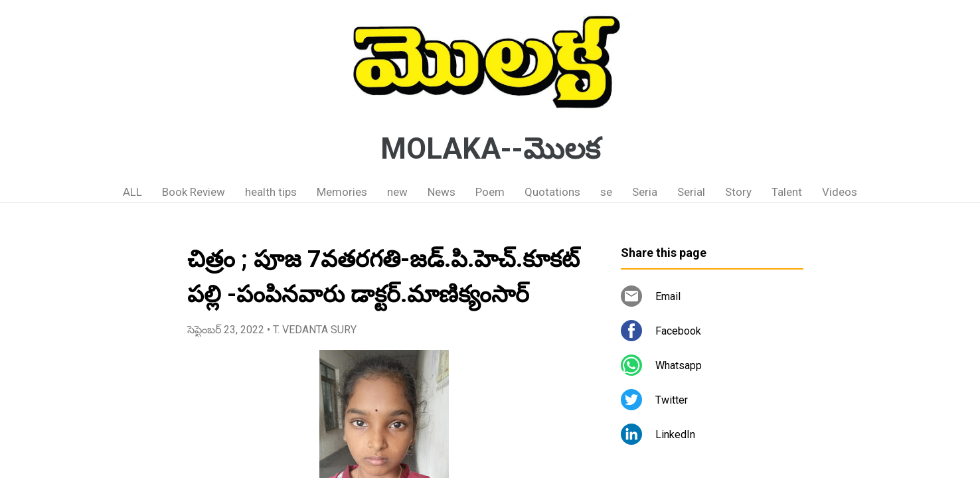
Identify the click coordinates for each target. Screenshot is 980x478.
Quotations (552, 192)
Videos (840, 192)
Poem (490, 192)
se (606, 192)
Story (738, 192)
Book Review (194, 192)
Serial (691, 192)
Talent (787, 192)
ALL (132, 192)
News (442, 192)
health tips (271, 192)
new (397, 192)
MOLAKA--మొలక (490, 149)
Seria (645, 192)
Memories (342, 192)
